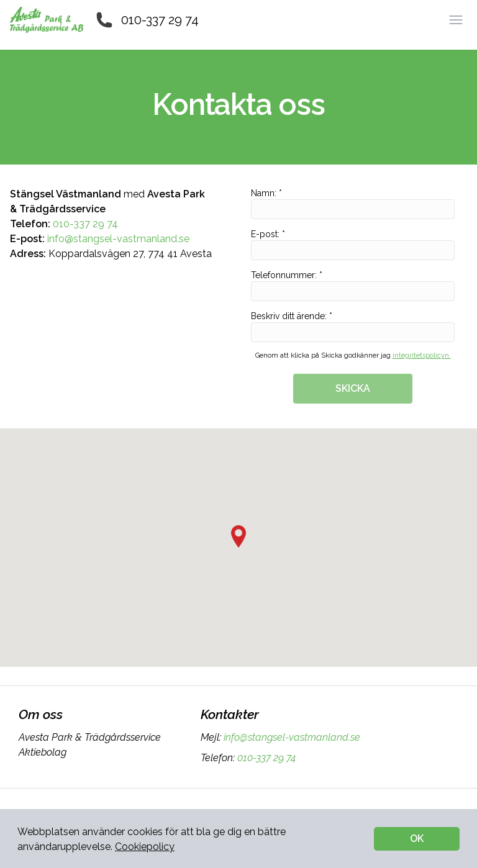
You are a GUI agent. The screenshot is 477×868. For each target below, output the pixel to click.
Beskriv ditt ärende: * (353, 327)
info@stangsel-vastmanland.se (118, 239)
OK (417, 839)
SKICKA (353, 388)
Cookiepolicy (145, 847)
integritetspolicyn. (422, 355)
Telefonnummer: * (353, 286)
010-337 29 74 (160, 20)
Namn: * (353, 204)
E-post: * (353, 245)
